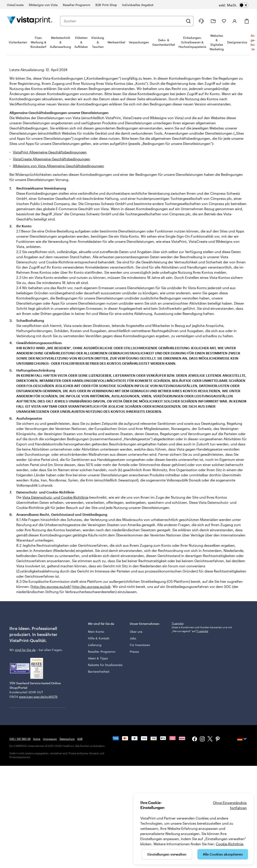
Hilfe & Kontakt (99, 638)
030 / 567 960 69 (20, 739)
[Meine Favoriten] (224, 21)
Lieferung (95, 645)
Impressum (50, 739)
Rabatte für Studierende (105, 665)
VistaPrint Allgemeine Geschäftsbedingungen (50, 152)
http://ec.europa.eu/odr (51, 587)
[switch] (234, 5)
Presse (134, 652)
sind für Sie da (25, 650)
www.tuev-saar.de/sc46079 (38, 697)
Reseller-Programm (102, 652)
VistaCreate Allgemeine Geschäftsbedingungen (51, 159)
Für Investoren (140, 645)
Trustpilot (178, 623)
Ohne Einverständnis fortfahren (230, 805)
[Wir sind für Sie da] (201, 21)
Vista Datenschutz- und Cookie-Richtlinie (55, 497)
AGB (80, 739)
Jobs (133, 638)
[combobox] (124, 21)
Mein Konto (96, 632)
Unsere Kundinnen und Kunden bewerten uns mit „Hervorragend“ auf (202, 629)
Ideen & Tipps (98, 658)
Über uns (136, 632)
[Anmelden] (235, 21)
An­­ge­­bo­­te (253, 42)
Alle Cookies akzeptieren (223, 854)
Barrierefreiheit (99, 671)
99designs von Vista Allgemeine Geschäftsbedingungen (58, 166)
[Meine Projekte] (213, 21)
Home (37, 739)
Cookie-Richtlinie (230, 844)
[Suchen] (188, 21)
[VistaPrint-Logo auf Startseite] (30, 21)
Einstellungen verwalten (167, 854)
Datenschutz (67, 739)
